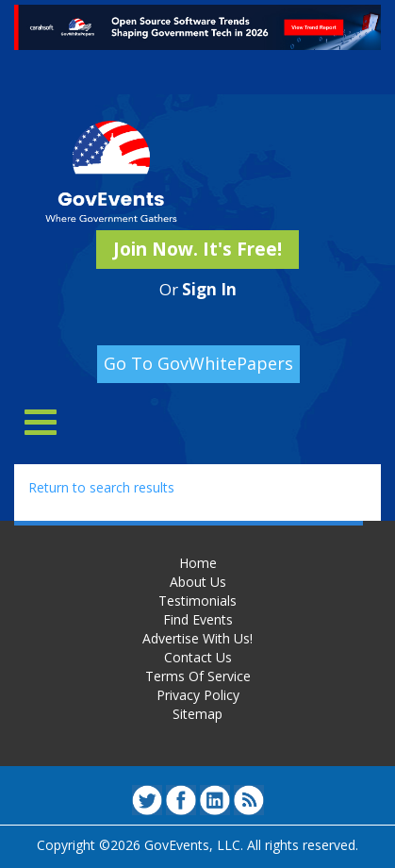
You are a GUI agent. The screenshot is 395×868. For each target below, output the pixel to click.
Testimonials (197, 601)
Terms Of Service (198, 676)
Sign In (209, 289)
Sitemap (197, 714)
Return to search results (101, 487)
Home (198, 563)
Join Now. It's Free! (197, 249)
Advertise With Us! (197, 638)
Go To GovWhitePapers (198, 363)
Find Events (198, 619)
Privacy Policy (198, 695)
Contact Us (198, 657)
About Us (198, 582)
